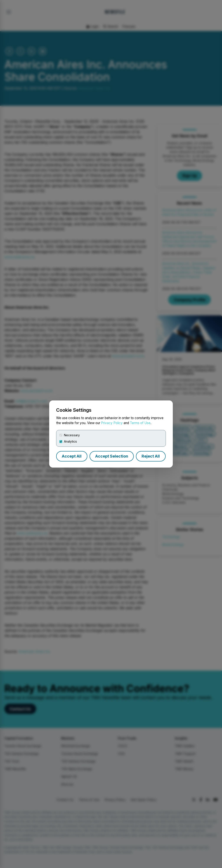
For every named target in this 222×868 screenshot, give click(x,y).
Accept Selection (112, 456)
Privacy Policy (112, 423)
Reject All (151, 456)
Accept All (72, 456)
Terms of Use (140, 423)
